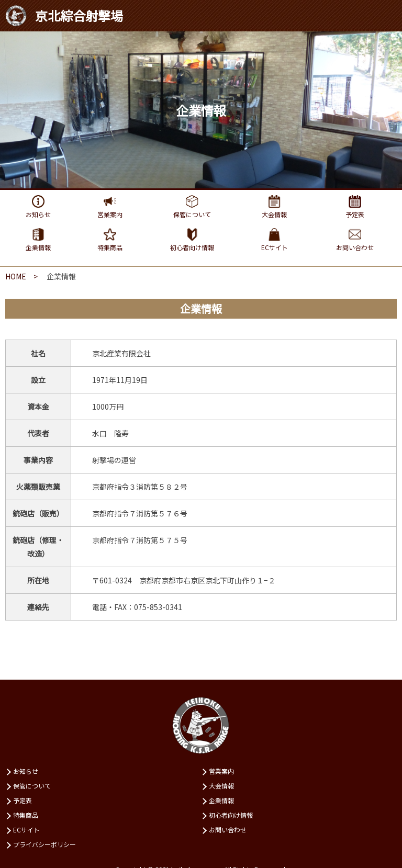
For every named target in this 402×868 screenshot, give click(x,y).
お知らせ (26, 771)
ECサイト (26, 830)
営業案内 (221, 771)
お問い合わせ (228, 830)
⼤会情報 (221, 786)
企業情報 (221, 800)
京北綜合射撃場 (64, 15)
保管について (32, 786)
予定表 (23, 800)
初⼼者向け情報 (231, 815)
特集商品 (26, 815)
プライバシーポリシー (44, 844)
